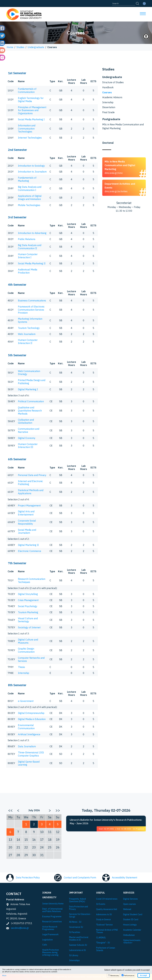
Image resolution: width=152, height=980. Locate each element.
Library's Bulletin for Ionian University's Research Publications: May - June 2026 (106, 822)
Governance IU (76, 927)
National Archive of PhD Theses (107, 931)
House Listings (130, 925)
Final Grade (108, 112)
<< (10, 810)
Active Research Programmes (50, 928)
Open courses (130, 904)
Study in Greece (103, 920)
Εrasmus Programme (52, 917)
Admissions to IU (104, 915)
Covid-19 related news (107, 899)
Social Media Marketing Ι (31, 119)
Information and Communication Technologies (27, 129)
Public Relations (27, 239)
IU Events (101, 904)
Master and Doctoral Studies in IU (79, 939)
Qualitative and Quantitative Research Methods (30, 411)
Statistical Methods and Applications (31, 492)
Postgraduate (111, 119)
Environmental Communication (26, 727)
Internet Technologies (30, 138)
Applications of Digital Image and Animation (30, 197)
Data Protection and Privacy (79, 908)
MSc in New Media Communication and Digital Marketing (123, 126)
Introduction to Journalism (32, 172)
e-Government (26, 701)
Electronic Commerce (30, 551)
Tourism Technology (29, 328)
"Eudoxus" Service (104, 925)
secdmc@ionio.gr (20, 928)
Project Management (29, 506)
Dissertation (109, 107)
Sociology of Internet (29, 627)
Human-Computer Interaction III (28, 446)
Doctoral (108, 143)
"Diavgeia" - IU (103, 943)
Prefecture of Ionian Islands (106, 949)
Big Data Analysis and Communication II (30, 247)
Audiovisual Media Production (28, 271)
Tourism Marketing (28, 612)
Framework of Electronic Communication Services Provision (31, 310)
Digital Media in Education (32, 719)
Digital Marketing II (28, 545)
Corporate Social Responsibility (27, 522)
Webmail (127, 909)
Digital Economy (27, 438)
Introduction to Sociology (31, 166)
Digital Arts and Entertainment (26, 513)
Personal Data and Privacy (32, 475)
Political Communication (31, 401)
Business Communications (32, 301)
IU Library (74, 955)
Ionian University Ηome (53, 904)
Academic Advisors (112, 97)
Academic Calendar (132, 930)
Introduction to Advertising (32, 233)
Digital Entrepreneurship (31, 713)
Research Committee (52, 922)
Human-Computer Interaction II (28, 342)
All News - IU (75, 922)
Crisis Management (28, 600)
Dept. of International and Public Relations (52, 910)
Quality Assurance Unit (107, 909)
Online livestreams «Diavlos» (132, 942)
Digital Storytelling (28, 594)
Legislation (47, 940)
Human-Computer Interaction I (28, 256)
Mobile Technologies (29, 205)
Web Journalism (27, 334)
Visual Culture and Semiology (28, 620)
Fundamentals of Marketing (27, 179)
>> (58, 810)
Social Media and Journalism (27, 531)
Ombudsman (129, 935)
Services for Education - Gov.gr (80, 915)
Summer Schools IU (78, 945)
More (4, 975)
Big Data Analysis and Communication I (30, 188)
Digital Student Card (133, 915)
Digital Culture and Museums (28, 641)
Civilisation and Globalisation (26, 421)
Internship (24, 673)
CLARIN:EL (101, 938)
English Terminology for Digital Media (31, 100)
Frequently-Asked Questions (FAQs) (77, 900)
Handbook (108, 87)
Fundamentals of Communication (27, 90)
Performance (129, 975)
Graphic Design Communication (26, 650)
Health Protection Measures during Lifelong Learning (51, 952)
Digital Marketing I (28, 389)
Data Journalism (27, 746)
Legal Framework (50, 935)
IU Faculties (75, 932)
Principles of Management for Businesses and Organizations (32, 110)
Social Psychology (28, 606)
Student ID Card (131, 920)
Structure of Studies (113, 82)
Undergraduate (36, 47)
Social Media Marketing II (32, 263)
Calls (45, 945)
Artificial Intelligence (29, 734)
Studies (20, 47)
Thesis (21, 667)
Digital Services (130, 899)
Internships (74, 960)
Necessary (115, 975)
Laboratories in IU (77, 950)
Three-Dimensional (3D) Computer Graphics (31, 754)
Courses (107, 92)
